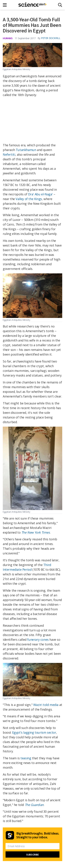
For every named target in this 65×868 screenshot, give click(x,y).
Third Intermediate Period (27, 567)
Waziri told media (46, 705)
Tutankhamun (26, 150)
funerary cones (38, 640)
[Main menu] (6, 5)
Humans (8, 38)
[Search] (60, 5)
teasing (26, 758)
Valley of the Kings (29, 199)
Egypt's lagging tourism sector (34, 732)
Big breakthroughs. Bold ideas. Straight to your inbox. (38, 835)
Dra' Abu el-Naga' (40, 194)
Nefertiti (9, 154)
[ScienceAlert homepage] (32, 5)
